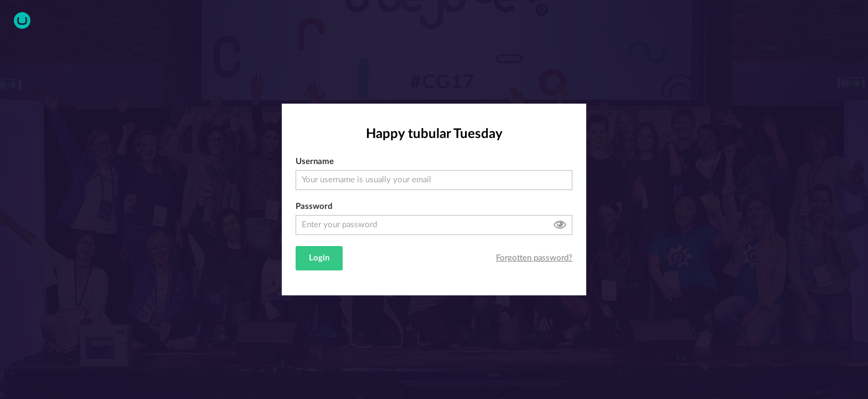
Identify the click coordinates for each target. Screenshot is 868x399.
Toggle (560, 225)
